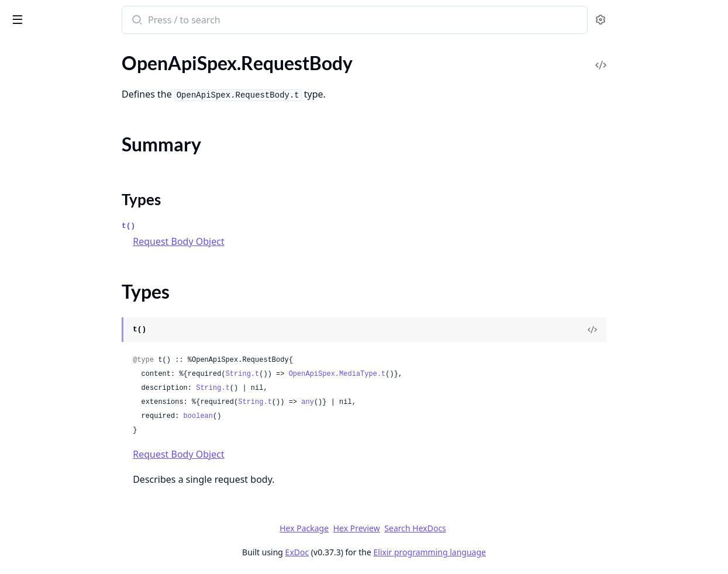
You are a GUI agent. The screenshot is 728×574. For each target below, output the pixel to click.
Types (32, 270)
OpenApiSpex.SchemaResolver (70, 354)
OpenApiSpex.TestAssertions (67, 480)
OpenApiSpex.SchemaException (73, 536)
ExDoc (385, 552)
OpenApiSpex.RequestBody (64, 235)
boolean (287, 416)
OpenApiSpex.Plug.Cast (56, 62)
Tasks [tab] (128, 50)
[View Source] (679, 330)
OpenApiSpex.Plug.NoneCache (71, 109)
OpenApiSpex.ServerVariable (67, 417)
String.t (332, 374)
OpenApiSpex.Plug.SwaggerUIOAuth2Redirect (83, 188)
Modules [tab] (70, 50)
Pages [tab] (21, 50)
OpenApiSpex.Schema (53, 322)
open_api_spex (45, 14)
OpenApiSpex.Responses (59, 307)
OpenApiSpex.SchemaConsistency (77, 338)
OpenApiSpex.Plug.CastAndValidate (82, 77)
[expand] (164, 64)
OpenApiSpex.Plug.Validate (63, 204)
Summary (39, 256)
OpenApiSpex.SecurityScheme (69, 385)
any (396, 402)
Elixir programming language (517, 552)
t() (217, 226)
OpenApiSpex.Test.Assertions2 (70, 464)
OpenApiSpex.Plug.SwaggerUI (69, 172)
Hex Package (392, 528)
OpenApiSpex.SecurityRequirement (80, 370)
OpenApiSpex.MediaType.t (426, 374)
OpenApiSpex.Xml (45, 496)
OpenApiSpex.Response (57, 291)
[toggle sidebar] (160, 19)
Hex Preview (444, 528)
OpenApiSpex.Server (50, 401)
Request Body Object (268, 241)
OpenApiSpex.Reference (57, 219)
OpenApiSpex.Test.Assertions (68, 449)
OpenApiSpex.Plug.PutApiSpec (71, 141)
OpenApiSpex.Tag (44, 433)
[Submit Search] (225, 21)
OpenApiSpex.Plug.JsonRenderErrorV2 (83, 93)
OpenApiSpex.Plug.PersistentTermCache (83, 125)
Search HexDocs (503, 528)
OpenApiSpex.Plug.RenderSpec (71, 156)
